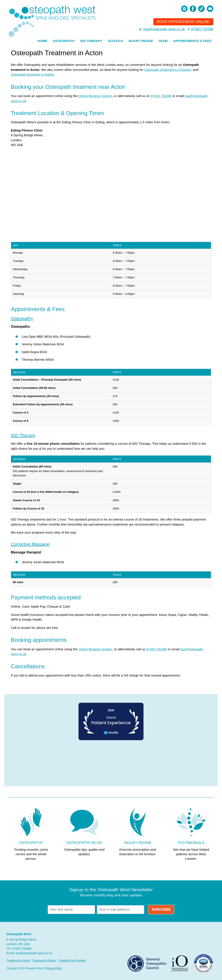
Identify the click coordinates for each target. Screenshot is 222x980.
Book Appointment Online (183, 22)
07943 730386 (202, 29)
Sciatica (116, 41)
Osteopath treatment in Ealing (32, 74)
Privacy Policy (54, 968)
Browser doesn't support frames (111, 764)
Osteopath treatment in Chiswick (168, 70)
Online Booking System (95, 96)
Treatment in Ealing (44, 960)
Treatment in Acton (18, 960)
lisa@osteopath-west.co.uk (164, 29)
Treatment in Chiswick (72, 960)
